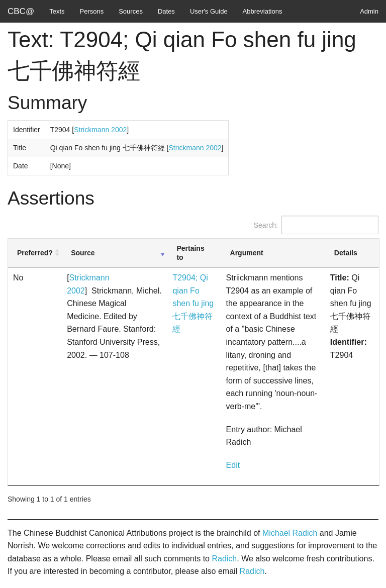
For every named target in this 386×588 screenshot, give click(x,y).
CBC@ (21, 11)
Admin (369, 11)
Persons (92, 11)
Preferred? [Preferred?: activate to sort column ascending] (35, 253)
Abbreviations (263, 11)
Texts (57, 11)
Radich (224, 559)
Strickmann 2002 (100, 130)
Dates (166, 11)
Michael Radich (290, 533)
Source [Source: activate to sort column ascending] (83, 253)
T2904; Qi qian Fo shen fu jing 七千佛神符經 (193, 303)
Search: (316, 225)
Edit (233, 465)
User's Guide (209, 11)
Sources (131, 11)
